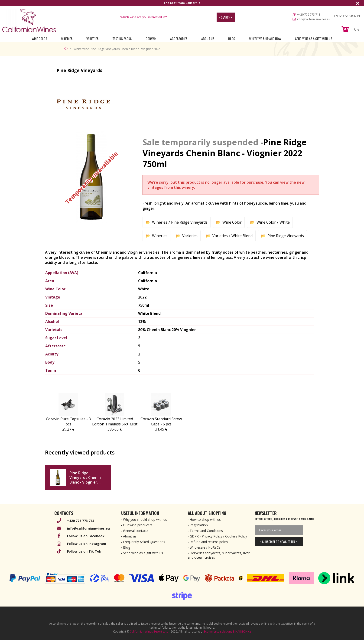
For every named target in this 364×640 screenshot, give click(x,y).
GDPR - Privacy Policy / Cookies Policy (218, 536)
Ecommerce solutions (218, 632)
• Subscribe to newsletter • (279, 542)
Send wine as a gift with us (314, 38)
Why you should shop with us (145, 519)
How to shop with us (205, 519)
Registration (199, 525)
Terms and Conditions (206, 531)
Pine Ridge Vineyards (189, 222)
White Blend (242, 236)
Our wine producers (138, 525)
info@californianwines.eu (314, 19)
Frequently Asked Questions (144, 542)
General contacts (136, 531)
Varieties (92, 38)
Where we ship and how (265, 38)
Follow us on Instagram (87, 544)
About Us (208, 38)
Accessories (179, 38)
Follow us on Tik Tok (84, 551)
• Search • (226, 17)
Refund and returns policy (209, 542)
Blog (232, 38)
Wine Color (39, 38)
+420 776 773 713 (309, 15)
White (285, 222)
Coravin (151, 38)
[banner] (29, 21)
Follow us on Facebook (86, 536)
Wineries (67, 38)
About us (130, 536)
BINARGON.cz (242, 632)
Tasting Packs (122, 38)
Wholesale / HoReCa (205, 547)
